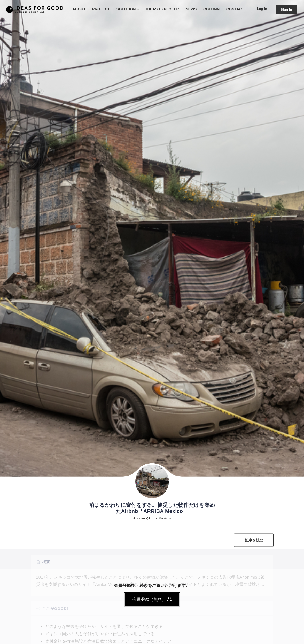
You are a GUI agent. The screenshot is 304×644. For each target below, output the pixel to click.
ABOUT (77, 9)
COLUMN (209, 9)
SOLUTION (124, 9)
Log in (260, 9)
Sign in (286, 10)
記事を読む (254, 540)
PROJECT (99, 9)
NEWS (189, 9)
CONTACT (233, 9)
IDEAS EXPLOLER (161, 9)
